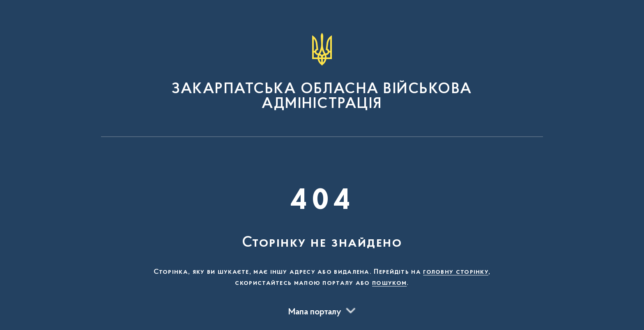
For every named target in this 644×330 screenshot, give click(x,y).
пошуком (389, 283)
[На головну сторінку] (322, 72)
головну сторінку (456, 272)
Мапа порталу (315, 312)
